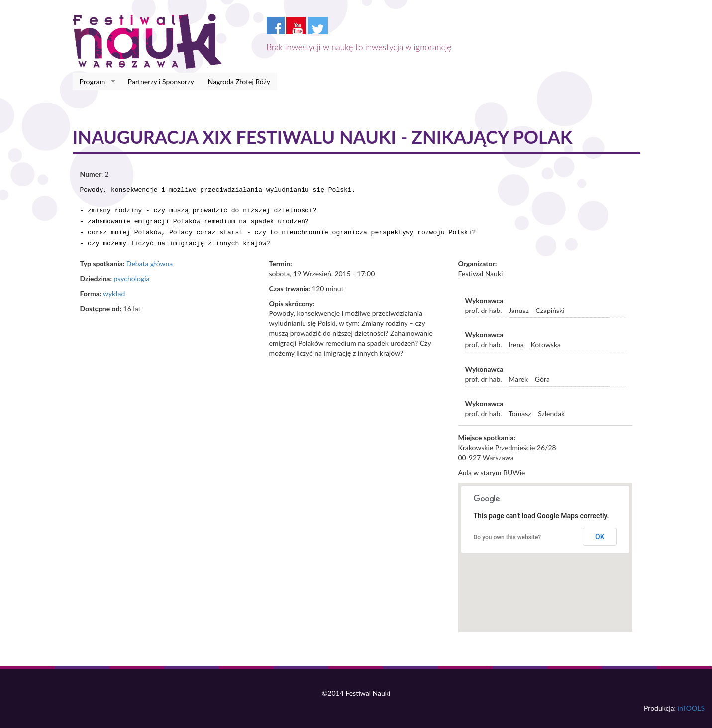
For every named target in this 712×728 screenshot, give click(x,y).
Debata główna (150, 259)
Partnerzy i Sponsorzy (161, 81)
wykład (114, 288)
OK (600, 532)
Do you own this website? (508, 532)
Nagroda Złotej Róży (239, 81)
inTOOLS (691, 703)
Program (94, 82)
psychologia (131, 273)
